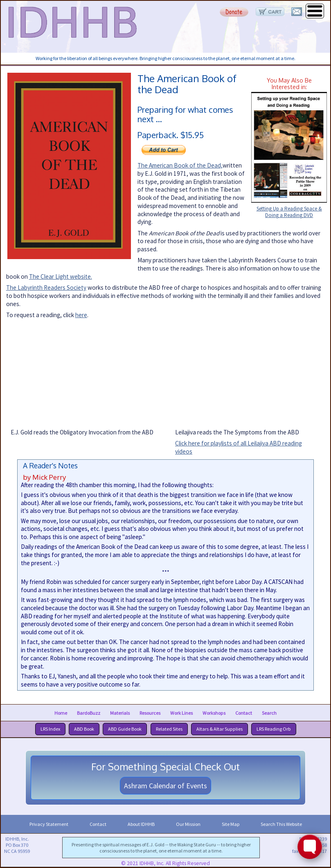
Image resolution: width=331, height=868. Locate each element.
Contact (244, 713)
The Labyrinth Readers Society (46, 287)
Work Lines (181, 713)
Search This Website (281, 824)
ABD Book (84, 729)
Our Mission (188, 824)
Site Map (231, 824)
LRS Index (50, 729)
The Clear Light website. (61, 276)
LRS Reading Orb (274, 729)
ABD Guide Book (125, 729)
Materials (120, 713)
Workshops (214, 713)
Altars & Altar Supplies (220, 729)
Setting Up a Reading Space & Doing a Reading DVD (289, 212)
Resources (150, 713)
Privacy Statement (49, 824)
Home (61, 713)
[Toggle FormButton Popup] (310, 847)
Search (269, 713)
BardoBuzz (89, 713)
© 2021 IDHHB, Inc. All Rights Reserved (165, 863)
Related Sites (169, 729)
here (81, 315)
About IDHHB (141, 824)
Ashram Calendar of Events (165, 786)
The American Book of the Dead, (180, 165)
